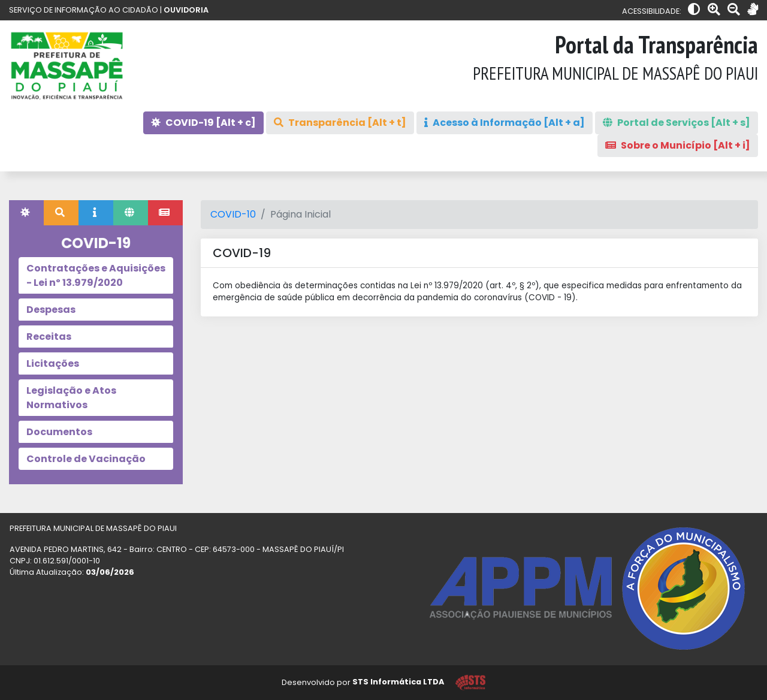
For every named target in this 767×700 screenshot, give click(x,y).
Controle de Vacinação (86, 459)
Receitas (49, 337)
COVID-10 (233, 214)
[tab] (26, 213)
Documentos (59, 432)
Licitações (53, 363)
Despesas (51, 310)
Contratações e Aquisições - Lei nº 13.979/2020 (96, 275)
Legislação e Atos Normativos (71, 398)
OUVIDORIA (186, 10)
